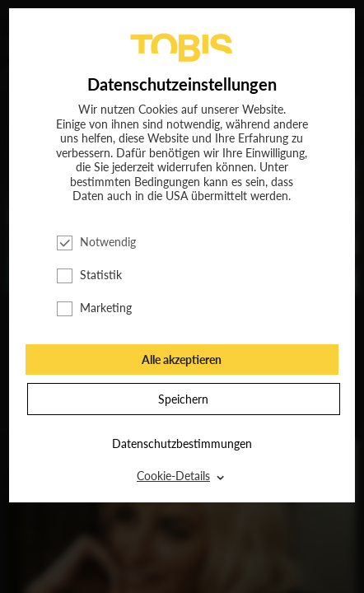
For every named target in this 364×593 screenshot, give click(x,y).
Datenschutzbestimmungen (182, 444)
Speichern (183, 399)
